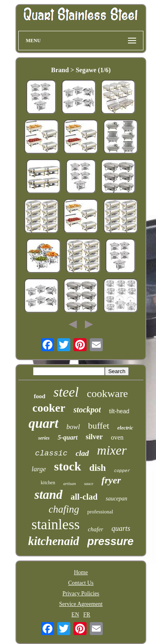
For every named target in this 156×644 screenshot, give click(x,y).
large (39, 469)
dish (98, 468)
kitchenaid (54, 541)
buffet (99, 426)
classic (51, 453)
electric (125, 428)
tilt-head (119, 411)
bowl (73, 427)
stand (49, 495)
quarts (121, 528)
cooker (49, 408)
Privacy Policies (81, 594)
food (39, 396)
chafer (95, 529)
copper (122, 471)
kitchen (48, 483)
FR (87, 615)
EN (75, 615)
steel (66, 392)
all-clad (84, 497)
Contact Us (81, 583)
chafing (64, 509)
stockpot (87, 410)
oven (117, 437)
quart (43, 423)
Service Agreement (81, 604)
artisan (70, 483)
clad (82, 453)
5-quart (68, 437)
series (44, 438)
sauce (89, 484)
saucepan (116, 499)
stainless (56, 525)
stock (68, 466)
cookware (107, 394)
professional (100, 512)
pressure (110, 541)
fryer (111, 480)
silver (94, 437)
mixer (112, 450)
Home (81, 572)
